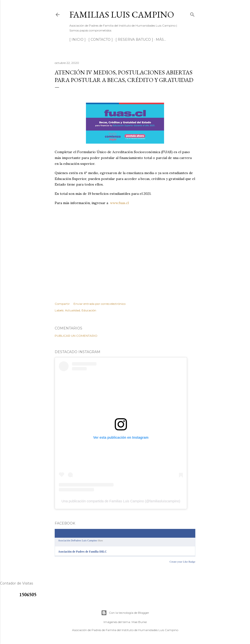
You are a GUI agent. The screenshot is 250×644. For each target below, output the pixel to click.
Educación (89, 310)
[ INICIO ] (78, 40)
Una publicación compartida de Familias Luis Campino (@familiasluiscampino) (121, 501)
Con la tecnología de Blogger (125, 613)
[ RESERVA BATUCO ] (134, 40)
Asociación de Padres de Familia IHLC (82, 552)
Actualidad (73, 310)
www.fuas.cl (119, 203)
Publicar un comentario (76, 336)
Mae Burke (139, 622)
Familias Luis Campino (122, 15)
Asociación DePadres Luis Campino (78, 540)
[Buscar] (192, 14)
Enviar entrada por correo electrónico (99, 304)
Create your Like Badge (182, 562)
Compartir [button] (62, 304)
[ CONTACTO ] (101, 40)
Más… (161, 40)
